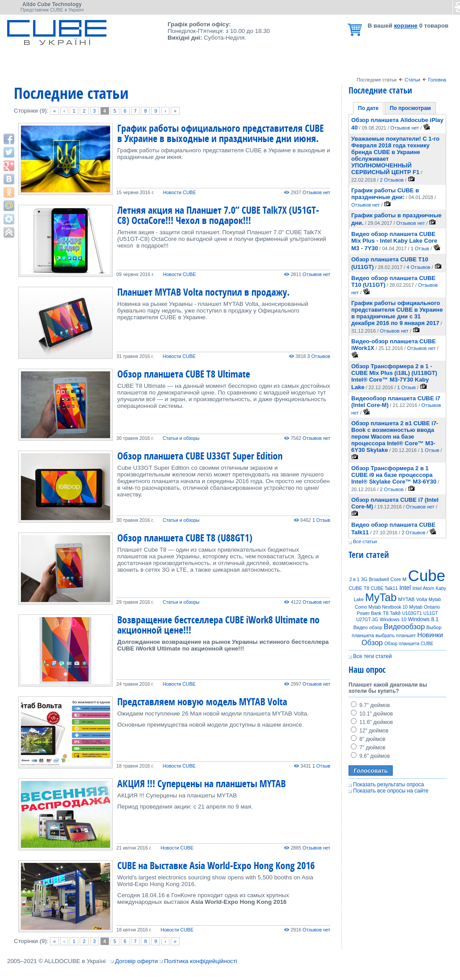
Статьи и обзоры (181, 438)
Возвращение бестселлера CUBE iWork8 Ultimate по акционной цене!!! (218, 625)
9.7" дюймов (370, 705)
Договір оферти (136, 961)
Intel (405, 588)
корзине (406, 26)
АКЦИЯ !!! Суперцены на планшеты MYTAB (201, 783)
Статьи (413, 80)
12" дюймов (370, 731)
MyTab (381, 597)
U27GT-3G (367, 620)
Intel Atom (423, 588)
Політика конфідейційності (201, 961)
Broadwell (379, 579)
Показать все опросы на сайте (391, 791)
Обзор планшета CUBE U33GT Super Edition (200, 456)
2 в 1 (354, 579)
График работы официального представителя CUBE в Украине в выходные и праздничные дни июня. (220, 133)
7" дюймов (368, 748)
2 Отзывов (392, 180)
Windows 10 (393, 619)
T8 (386, 613)
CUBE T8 (359, 588)
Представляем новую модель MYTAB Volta (202, 701)
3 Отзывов (319, 356)
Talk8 (395, 613)
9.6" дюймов (370, 756)
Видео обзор (368, 627)
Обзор (372, 643)
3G (364, 579)
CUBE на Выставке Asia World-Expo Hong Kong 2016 (216, 865)
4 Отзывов (418, 267)
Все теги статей (372, 656)
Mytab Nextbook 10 (388, 607)
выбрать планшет (396, 635)
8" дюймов (368, 739)
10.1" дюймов (372, 714)
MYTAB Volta (413, 599)
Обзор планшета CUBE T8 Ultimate (184, 374)
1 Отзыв (321, 520)
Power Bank (369, 613)
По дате (368, 108)
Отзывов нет (316, 192)
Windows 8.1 (423, 619)
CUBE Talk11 (384, 588)
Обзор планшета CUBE (409, 644)
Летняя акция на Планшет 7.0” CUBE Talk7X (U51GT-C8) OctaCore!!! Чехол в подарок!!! (218, 215)
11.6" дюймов (372, 722)
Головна (437, 80)
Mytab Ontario (425, 607)
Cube (427, 575)
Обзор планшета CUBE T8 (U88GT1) (185, 538)
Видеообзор (404, 627)
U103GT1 (412, 613)
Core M (398, 579)
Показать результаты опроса (388, 785)
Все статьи (365, 541)
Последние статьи (380, 90)
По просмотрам (410, 108)
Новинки (430, 635)
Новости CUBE (180, 192)
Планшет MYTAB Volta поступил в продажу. (203, 292)
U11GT (431, 613)
